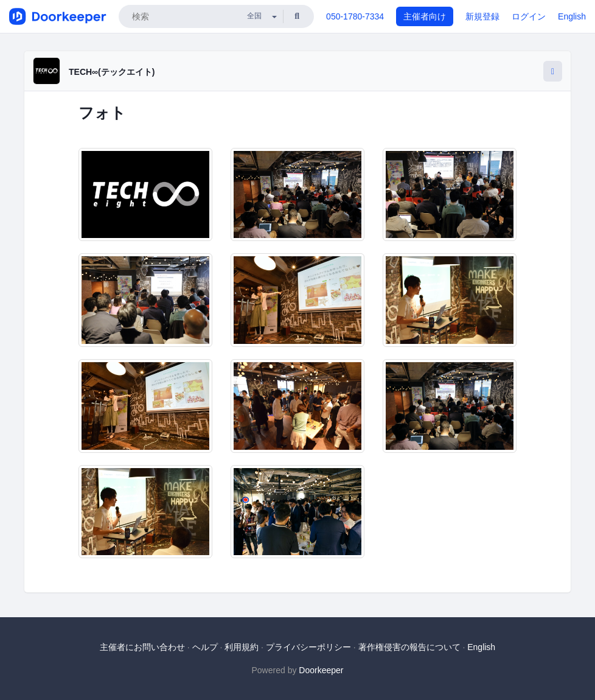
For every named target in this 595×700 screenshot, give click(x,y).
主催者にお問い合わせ (142, 647)
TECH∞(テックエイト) (112, 72)
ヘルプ (205, 647)
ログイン (529, 16)
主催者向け (425, 16)
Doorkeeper (321, 670)
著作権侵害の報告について (409, 647)
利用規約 (242, 647)
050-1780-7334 (355, 16)
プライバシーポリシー (308, 647)
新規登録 (482, 16)
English (572, 16)
